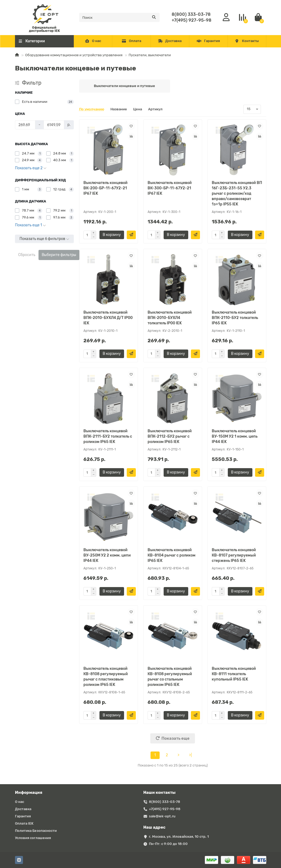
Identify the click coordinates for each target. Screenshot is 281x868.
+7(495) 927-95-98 (192, 20)
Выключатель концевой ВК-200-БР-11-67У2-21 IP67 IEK (105, 188)
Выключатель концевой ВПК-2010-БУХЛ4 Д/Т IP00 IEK (108, 318)
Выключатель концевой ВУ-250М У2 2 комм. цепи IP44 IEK (107, 555)
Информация (29, 792)
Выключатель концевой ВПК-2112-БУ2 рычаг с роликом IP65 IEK (170, 436)
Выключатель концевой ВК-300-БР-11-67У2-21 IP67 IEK (170, 188)
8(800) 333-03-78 (191, 14)
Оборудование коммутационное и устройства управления (74, 55)
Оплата (131, 41)
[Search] (119, 17)
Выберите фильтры (59, 255)
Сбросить (27, 255)
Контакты (247, 41)
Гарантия (208, 41)
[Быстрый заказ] (131, 235)
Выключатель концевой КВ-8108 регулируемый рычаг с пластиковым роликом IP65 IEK (106, 677)
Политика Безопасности (36, 831)
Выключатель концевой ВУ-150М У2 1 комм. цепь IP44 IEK (235, 436)
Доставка (170, 41)
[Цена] (25, 125)
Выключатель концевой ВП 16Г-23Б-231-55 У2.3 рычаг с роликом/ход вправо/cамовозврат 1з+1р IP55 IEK (237, 193)
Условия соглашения (33, 838)
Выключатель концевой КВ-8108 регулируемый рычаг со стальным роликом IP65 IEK (170, 677)
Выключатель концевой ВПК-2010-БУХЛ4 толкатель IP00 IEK (170, 318)
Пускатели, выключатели (150, 55)
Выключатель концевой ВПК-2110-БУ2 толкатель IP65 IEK (235, 318)
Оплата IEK (24, 823)
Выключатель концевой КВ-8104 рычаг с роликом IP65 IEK (172, 555)
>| (190, 755)
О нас (93, 41)
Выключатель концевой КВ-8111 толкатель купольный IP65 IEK (234, 674)
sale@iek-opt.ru (162, 816)
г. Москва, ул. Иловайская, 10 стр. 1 (179, 837)
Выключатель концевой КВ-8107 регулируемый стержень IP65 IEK (234, 555)
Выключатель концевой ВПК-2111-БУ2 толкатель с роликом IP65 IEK (108, 436)
